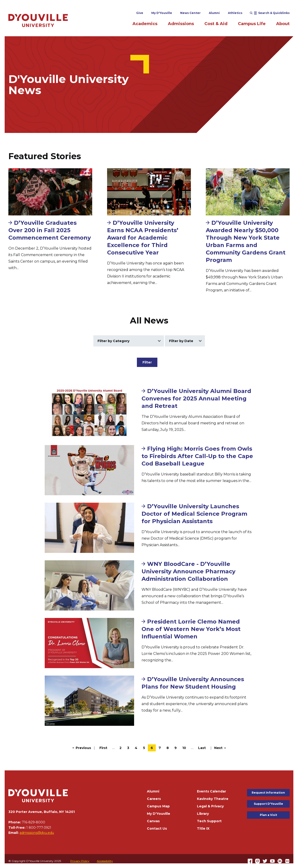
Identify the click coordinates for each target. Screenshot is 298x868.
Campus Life (252, 24)
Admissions (181, 24)
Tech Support (209, 821)
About (283, 24)
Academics (145, 24)
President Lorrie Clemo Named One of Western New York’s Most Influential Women (191, 629)
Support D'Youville (268, 804)
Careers (154, 799)
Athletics (235, 13)
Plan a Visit (268, 815)
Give (140, 13)
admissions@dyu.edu (37, 833)
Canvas (153, 821)
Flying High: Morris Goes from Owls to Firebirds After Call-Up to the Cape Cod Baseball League (197, 456)
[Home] (38, 20)
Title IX (203, 828)
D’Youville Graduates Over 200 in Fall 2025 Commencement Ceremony (50, 230)
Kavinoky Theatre (213, 799)
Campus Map (158, 806)
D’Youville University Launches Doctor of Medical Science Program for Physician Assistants (194, 514)
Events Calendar (212, 791)
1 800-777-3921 (39, 828)
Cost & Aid (216, 24)
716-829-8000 (34, 822)
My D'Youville (162, 13)
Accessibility (105, 861)
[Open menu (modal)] (270, 13)
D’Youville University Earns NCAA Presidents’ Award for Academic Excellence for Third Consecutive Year (143, 238)
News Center (190, 13)
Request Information (268, 793)
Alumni (214, 13)
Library (203, 814)
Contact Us (157, 828)
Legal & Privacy (210, 806)
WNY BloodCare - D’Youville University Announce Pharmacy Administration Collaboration (188, 571)
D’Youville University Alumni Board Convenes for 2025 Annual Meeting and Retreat (196, 398)
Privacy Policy (80, 861)
